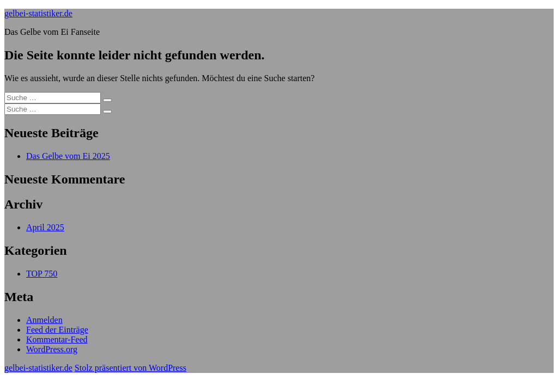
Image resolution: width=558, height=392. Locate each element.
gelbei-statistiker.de (38, 13)
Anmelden (44, 320)
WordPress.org (52, 349)
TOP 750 (42, 274)
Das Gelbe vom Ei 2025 (68, 156)
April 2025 (45, 227)
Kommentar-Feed (57, 339)
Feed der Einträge (57, 330)
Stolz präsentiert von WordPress (131, 368)
